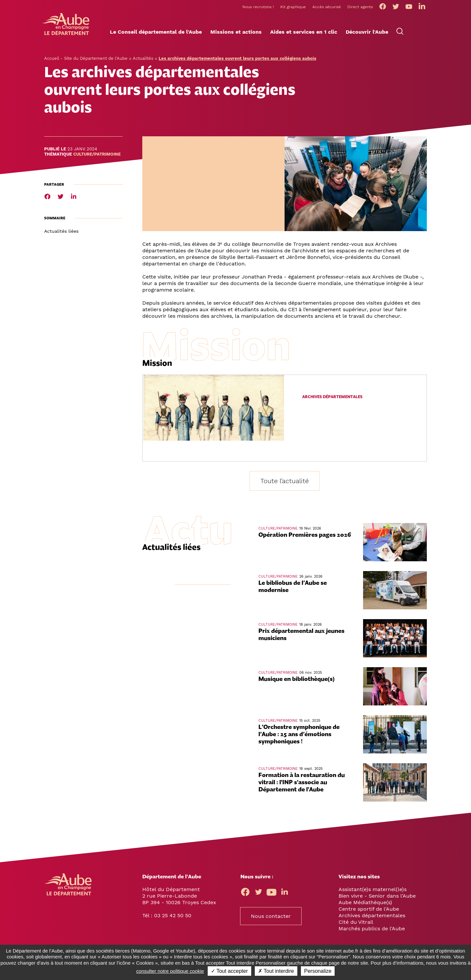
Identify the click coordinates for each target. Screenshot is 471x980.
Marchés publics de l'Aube (372, 929)
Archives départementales (332, 397)
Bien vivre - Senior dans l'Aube (377, 896)
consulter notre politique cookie (170, 971)
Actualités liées (61, 232)
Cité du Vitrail (356, 923)
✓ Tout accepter (229, 971)
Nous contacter (271, 917)
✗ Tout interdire (276, 971)
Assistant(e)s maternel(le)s (373, 890)
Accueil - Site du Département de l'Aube (86, 59)
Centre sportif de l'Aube (369, 910)
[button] (156, 33)
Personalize (318, 971)
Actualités (143, 59)
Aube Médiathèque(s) (365, 903)
